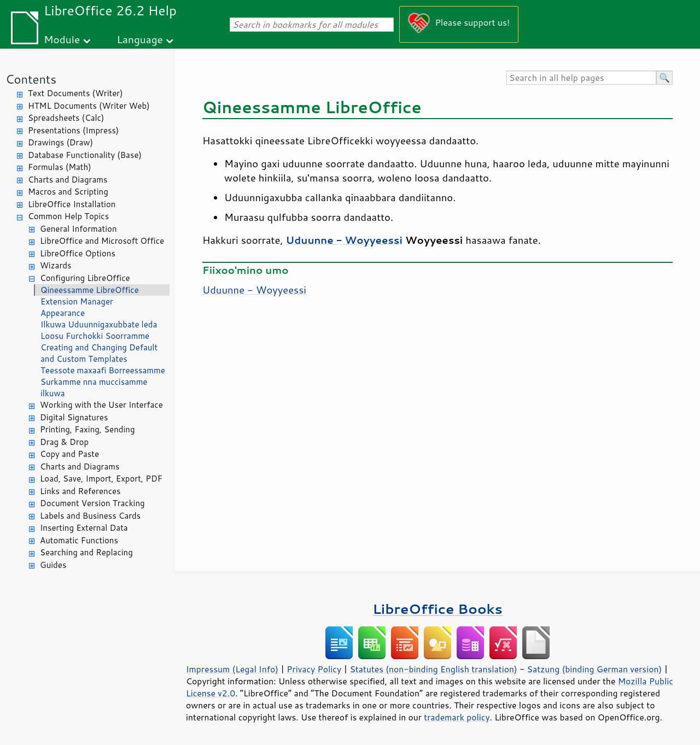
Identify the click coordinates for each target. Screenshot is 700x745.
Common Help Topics (68, 216)
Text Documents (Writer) (75, 93)
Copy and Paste (69, 454)
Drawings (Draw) (60, 142)
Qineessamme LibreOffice (90, 290)
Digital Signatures (74, 417)
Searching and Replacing (86, 552)
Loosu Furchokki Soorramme (95, 336)
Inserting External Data (84, 528)
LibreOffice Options (78, 253)
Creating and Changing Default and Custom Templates (99, 353)
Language (140, 39)
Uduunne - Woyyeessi (254, 290)
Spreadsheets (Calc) (66, 118)
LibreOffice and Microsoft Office (102, 241)
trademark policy (457, 717)
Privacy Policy (314, 669)
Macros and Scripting (68, 192)
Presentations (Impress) (73, 130)
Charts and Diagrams (68, 180)
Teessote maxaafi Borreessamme (103, 370)
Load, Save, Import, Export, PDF (101, 479)
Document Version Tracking (92, 503)
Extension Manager (77, 301)
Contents (31, 79)
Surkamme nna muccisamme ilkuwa (94, 388)
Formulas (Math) (60, 167)
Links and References (80, 491)
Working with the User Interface (101, 405)
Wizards (56, 265)
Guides (53, 565)
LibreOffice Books (437, 609)
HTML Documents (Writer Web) (89, 106)
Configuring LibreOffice (85, 278)
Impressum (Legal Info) (232, 669)
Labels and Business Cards (90, 516)
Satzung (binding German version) (595, 669)
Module (62, 39)
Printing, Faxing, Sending (87, 429)
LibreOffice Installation (72, 204)
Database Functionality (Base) (85, 155)
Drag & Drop (64, 442)
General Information (78, 229)
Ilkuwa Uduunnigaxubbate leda (99, 324)
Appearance (63, 313)
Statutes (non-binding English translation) (433, 669)
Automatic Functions (79, 540)
